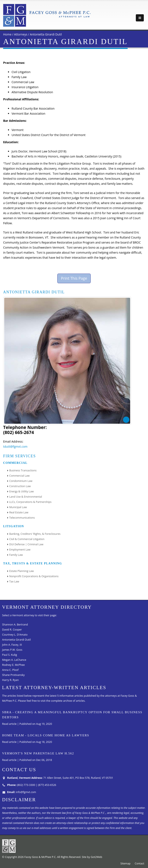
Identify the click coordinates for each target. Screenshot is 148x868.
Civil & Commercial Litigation (27, 539)
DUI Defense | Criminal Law (26, 544)
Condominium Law (21, 481)
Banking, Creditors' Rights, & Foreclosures (35, 534)
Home (7, 34)
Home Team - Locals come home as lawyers (46, 735)
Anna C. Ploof (10, 670)
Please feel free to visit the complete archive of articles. (52, 701)
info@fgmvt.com (26, 792)
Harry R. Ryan (10, 680)
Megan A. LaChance (14, 660)
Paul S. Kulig (10, 655)
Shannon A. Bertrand (15, 625)
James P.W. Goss (12, 650)
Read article (9, 724)
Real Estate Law (19, 512)
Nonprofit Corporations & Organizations (34, 576)
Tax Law (14, 582)
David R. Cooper (12, 630)
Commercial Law (19, 476)
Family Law (16, 555)
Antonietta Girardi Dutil (46, 34)
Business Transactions (23, 470)
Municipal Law (18, 507)
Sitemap (125, 863)
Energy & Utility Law (21, 491)
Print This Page (74, 278)
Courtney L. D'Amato (15, 635)
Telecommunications (22, 518)
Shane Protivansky (13, 675)
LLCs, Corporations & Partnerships (30, 502)
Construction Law (20, 486)
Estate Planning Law (22, 571)
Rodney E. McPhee (13, 665)
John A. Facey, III (12, 645)
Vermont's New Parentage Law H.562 (38, 753)
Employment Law (20, 550)
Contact (139, 863)
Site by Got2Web (92, 857)
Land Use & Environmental (26, 497)
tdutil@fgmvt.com (15, 446)
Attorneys (21, 34)
